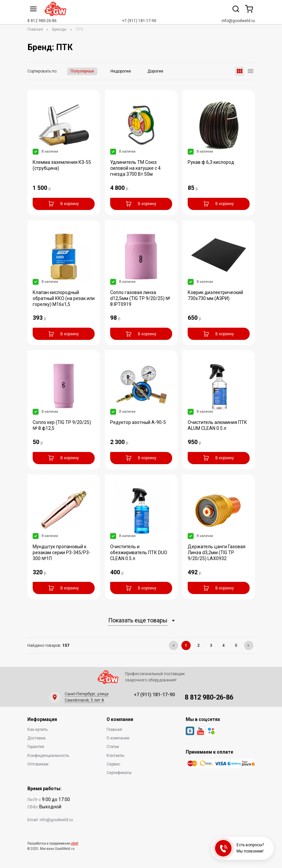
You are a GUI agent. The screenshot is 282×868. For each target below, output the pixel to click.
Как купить (37, 730)
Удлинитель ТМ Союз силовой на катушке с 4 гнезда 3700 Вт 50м (135, 168)
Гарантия (36, 747)
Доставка (36, 738)
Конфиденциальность (48, 756)
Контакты (115, 756)
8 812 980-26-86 (42, 21)
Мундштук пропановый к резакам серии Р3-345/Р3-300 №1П (62, 553)
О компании (118, 738)
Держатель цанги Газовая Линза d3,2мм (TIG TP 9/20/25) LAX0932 (217, 553)
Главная (35, 29)
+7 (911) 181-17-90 (139, 21)
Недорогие (121, 71)
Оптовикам (38, 764)
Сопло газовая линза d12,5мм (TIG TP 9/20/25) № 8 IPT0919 (140, 298)
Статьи (113, 747)
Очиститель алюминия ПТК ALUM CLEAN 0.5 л (217, 425)
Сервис (113, 764)
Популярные (82, 71)
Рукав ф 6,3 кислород (211, 162)
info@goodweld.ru (238, 21)
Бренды (59, 29)
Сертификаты (119, 773)
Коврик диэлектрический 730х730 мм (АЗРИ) (215, 295)
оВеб (75, 843)
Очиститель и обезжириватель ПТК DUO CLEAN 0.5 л (139, 553)
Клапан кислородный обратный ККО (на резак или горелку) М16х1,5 (64, 298)
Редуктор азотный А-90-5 (138, 422)
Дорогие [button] (155, 71)
